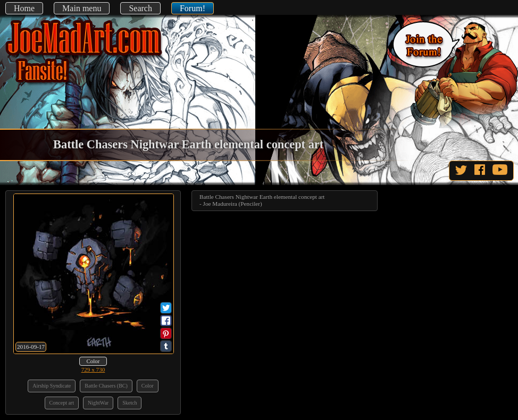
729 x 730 (93, 369)
